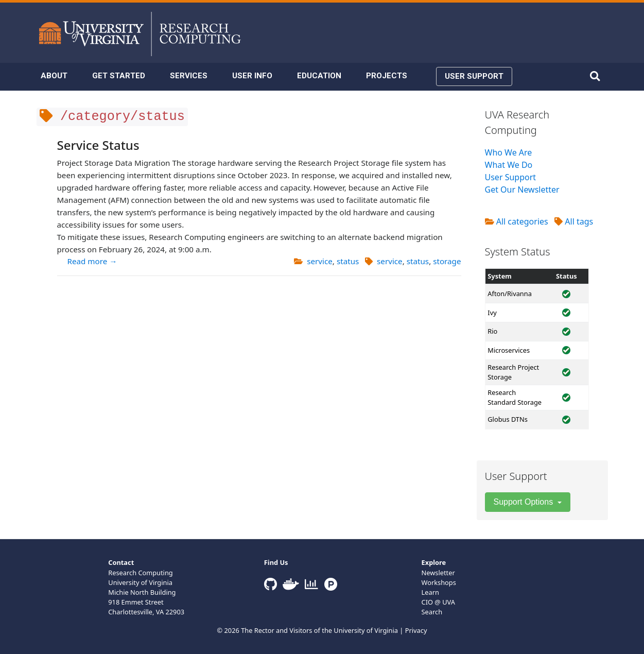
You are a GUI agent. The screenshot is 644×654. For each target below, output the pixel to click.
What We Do (509, 165)
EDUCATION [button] (319, 76)
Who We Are (509, 152)
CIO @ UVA (438, 602)
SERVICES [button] (189, 76)
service (320, 261)
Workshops (439, 582)
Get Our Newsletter (522, 190)
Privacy (416, 630)
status (348, 261)
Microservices (509, 350)
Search (432, 612)
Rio (492, 331)
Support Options (525, 502)
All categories (517, 221)
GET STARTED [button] (119, 76)
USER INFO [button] (252, 76)
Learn (430, 592)
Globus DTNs (508, 419)
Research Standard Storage (515, 397)
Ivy (492, 313)
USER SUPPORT (474, 76)
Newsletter (438, 573)
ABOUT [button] (54, 76)
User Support (511, 177)
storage (447, 261)
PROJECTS (387, 76)
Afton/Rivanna (510, 294)
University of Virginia (366, 630)
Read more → (92, 261)
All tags (574, 221)
